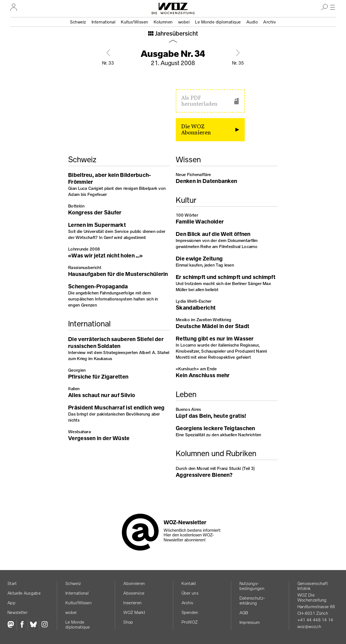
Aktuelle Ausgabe (24, 593)
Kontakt (189, 583)
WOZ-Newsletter (185, 522)
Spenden (190, 612)
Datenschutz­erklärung (252, 601)
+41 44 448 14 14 (315, 620)
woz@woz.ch (309, 626)
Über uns (190, 593)
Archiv (270, 22)
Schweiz (78, 22)
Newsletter (18, 612)
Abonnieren (134, 583)
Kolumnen (163, 22)
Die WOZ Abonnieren (196, 130)
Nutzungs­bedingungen (252, 586)
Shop (128, 622)
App (11, 603)
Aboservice (134, 593)
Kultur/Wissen (135, 22)
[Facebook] (22, 625)
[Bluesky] (33, 625)
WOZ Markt (134, 612)
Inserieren (132, 603)
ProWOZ (190, 622)
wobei (184, 22)
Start (12, 583)
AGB (244, 613)
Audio (252, 22)
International (104, 22)
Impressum (250, 622)
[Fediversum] (12, 625)
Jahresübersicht (176, 34)
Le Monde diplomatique (218, 22)
